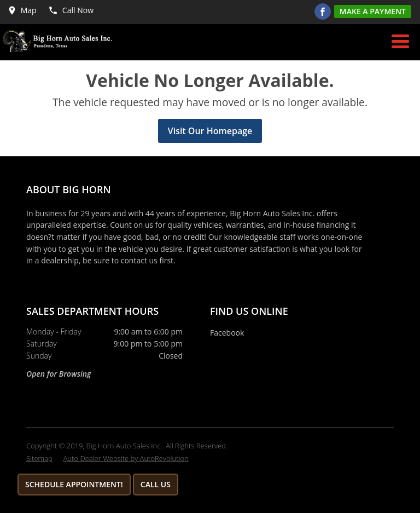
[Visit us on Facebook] (323, 11)
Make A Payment (373, 11)
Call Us (156, 484)
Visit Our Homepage (210, 131)
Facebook (227, 333)
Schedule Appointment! (74, 484)
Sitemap (39, 458)
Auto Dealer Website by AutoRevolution (126, 458)
